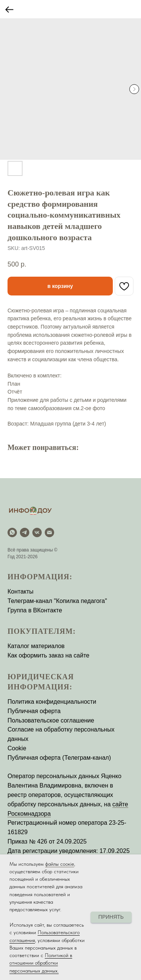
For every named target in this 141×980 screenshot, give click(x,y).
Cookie (17, 748)
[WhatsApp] (12, 532)
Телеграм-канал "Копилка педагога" (57, 601)
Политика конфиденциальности (52, 702)
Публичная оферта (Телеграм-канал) (59, 758)
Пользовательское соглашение (51, 720)
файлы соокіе (60, 864)
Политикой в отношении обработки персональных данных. (41, 963)
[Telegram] (25, 532)
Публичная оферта (34, 711)
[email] (49, 532)
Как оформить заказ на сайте (49, 655)
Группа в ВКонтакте (35, 610)
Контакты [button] (20, 591)
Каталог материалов (36, 646)
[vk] (37, 532)
